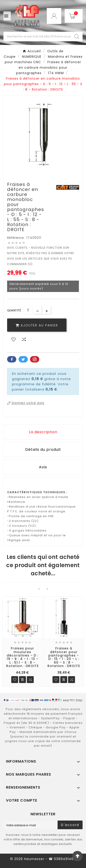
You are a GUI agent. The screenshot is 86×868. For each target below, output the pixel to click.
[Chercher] (37, 36)
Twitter (23, 359)
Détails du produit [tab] (43, 450)
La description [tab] (43, 432)
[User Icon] (54, 16)
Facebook (12, 359)
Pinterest (35, 359)
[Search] (77, 36)
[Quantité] (28, 310)
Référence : (17, 238)
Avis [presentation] (43, 467)
